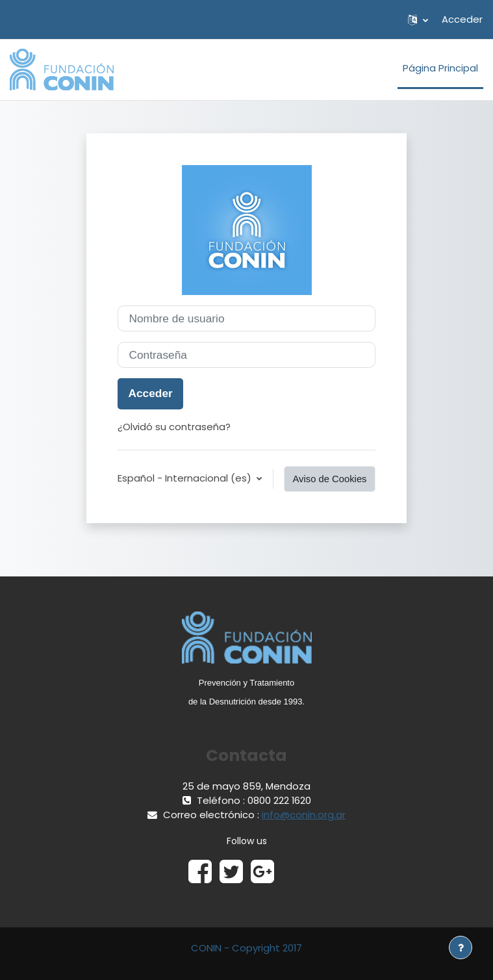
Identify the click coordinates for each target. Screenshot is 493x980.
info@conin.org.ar (304, 815)
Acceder (462, 19)
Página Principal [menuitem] (440, 68)
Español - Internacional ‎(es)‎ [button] (186, 478)
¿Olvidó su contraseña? (174, 427)
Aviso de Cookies (329, 479)
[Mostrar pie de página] (461, 948)
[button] (418, 19)
